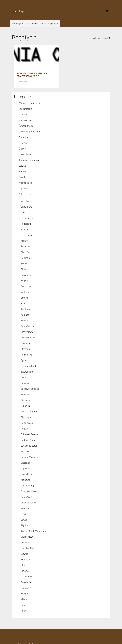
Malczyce (26, 480)
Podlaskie (23, 137)
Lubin (24, 212)
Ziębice (24, 525)
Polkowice (26, 395)
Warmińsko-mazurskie (30, 103)
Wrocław (25, 201)
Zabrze (24, 230)
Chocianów (26, 207)
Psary (24, 611)
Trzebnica (26, 309)
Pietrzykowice (28, 332)
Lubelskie (23, 143)
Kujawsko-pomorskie (29, 160)
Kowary (25, 594)
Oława (24, 514)
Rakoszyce (26, 258)
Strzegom (26, 349)
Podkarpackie (25, 109)
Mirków (25, 241)
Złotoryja (25, 560)
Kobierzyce (26, 275)
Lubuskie (23, 115)
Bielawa (25, 571)
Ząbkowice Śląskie (30, 389)
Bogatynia (26, 582)
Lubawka (25, 406)
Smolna (25, 298)
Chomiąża (26, 417)
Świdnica (25, 247)
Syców (24, 264)
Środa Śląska (27, 326)
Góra (23, 377)
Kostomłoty (27, 497)
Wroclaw (25, 451)
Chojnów (25, 542)
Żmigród (25, 605)
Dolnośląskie (37, 24)
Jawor (24, 520)
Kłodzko (25, 565)
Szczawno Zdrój (29, 446)
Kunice (24, 281)
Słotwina (25, 269)
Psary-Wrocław (28, 491)
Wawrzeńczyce (28, 503)
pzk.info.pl (18, 11)
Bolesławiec (27, 423)
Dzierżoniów (27, 218)
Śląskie (22, 149)
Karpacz (25, 315)
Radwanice (26, 355)
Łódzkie (22, 166)
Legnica (25, 469)
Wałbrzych (26, 292)
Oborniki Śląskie (29, 412)
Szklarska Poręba (30, 434)
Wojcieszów (27, 537)
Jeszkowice (27, 235)
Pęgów (24, 429)
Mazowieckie (25, 120)
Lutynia (25, 554)
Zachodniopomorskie (29, 132)
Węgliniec (26, 463)
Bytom (24, 360)
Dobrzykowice (28, 338)
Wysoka (25, 508)
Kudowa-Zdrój (28, 440)
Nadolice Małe (28, 548)
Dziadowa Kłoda (29, 366)
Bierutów (25, 252)
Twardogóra (27, 372)
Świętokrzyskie (26, 126)
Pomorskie (24, 171)
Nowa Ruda (27, 474)
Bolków (25, 321)
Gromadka (26, 588)
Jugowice (26, 343)
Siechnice (26, 400)
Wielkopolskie (25, 183)
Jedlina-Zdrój (27, 486)
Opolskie (23, 177)
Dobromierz (27, 286)
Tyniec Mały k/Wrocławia (33, 531)
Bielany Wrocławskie (31, 457)
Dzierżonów (27, 577)
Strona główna (19, 24)
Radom (25, 304)
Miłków (24, 599)
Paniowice (26, 383)
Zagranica (24, 189)
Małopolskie (25, 154)
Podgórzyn (26, 224)
